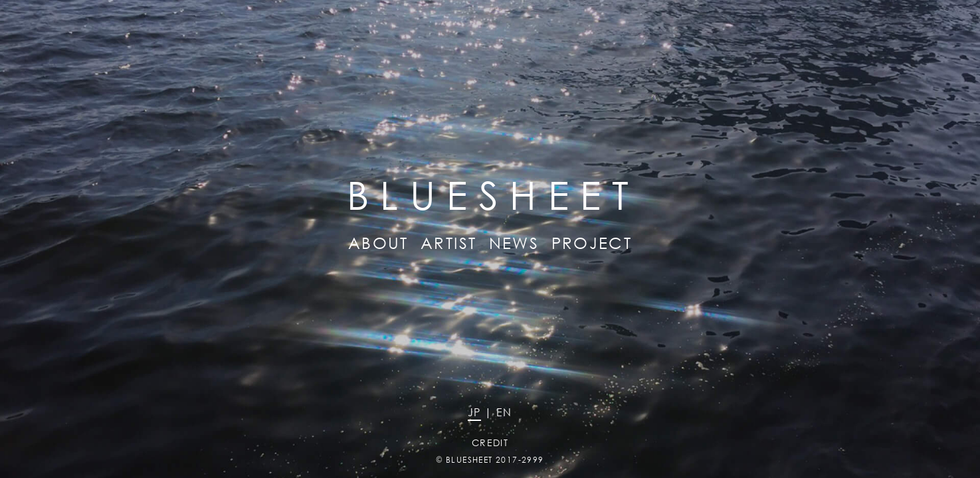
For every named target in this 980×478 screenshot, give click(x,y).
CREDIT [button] (490, 442)
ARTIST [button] (448, 242)
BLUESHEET (469, 460)
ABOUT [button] (378, 242)
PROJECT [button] (592, 242)
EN (504, 412)
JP (474, 412)
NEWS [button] (514, 242)
